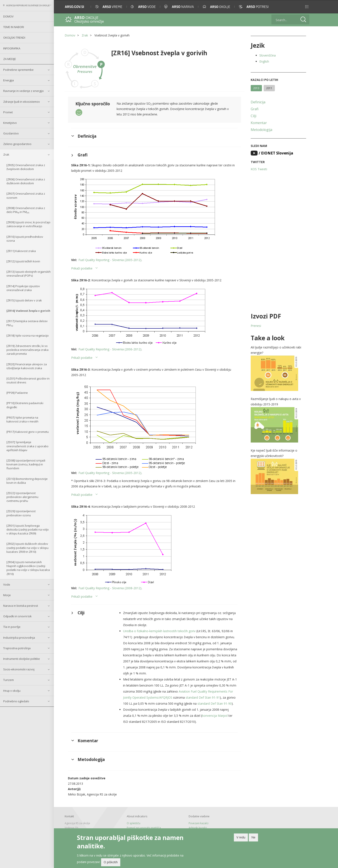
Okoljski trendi (14, 38)
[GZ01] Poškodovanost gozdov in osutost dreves (28, 380)
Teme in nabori (14, 27)
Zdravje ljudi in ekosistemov (22, 102)
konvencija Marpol (215, 716)
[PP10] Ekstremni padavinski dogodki (25, 405)
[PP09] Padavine (17, 393)
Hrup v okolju (12, 691)
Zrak (6, 154)
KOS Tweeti (259, 169)
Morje (7, 595)
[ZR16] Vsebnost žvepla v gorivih (28, 311)
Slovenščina (268, 55)
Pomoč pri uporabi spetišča (144, 828)
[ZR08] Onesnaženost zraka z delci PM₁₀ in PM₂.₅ (26, 210)
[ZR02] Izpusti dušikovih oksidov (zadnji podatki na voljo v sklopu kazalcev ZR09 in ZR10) (27, 548)
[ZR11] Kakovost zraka (21, 251)
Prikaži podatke (82, 268)
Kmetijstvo (10, 123)
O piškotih (111, 863)
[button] (307, 7)
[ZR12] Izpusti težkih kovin (23, 261)
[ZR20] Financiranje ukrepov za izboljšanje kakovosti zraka (27, 366)
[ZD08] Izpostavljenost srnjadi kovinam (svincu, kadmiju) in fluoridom (26, 464)
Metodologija (261, 130)
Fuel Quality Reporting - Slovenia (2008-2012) (110, 588)
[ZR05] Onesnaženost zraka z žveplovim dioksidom (26, 167)
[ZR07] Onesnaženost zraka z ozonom (26, 195)
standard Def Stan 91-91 (203, 697)
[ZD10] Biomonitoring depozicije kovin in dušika (27, 481)
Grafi (255, 109)
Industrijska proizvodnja (19, 638)
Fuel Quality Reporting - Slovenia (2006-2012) (110, 349)
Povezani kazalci (199, 823)
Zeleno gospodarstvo (17, 144)
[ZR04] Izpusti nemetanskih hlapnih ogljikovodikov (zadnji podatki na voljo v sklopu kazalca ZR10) (28, 568)
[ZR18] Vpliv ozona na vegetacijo (28, 336)
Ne (253, 838)
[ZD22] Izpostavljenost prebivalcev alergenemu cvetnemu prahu (22, 497)
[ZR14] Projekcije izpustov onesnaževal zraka (23, 288)
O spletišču (134, 823)
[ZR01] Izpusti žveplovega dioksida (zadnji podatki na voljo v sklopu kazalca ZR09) (28, 529)
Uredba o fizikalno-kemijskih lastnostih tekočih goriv (159, 631)
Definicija (258, 102)
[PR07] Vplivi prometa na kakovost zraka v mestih (22, 419)
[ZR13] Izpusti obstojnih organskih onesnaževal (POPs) (29, 274)
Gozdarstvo (11, 133)
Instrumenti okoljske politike (22, 659)
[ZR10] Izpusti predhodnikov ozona (25, 239)
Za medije (10, 59)
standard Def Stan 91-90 (215, 703)
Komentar (259, 123)
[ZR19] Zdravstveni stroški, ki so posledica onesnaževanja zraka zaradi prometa (27, 350)
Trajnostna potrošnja (17, 648)
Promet (8, 112)
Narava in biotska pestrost (21, 606)
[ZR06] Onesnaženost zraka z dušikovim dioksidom (26, 181)
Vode (7, 584)
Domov (8, 16)
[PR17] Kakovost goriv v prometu (28, 432)
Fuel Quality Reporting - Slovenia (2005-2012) (110, 260)
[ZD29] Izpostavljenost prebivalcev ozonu (21, 513)
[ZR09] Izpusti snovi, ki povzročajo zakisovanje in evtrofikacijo (28, 224)
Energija (9, 80)
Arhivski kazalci (198, 828)
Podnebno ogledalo (16, 701)
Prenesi (256, 326)
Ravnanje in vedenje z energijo (23, 91)
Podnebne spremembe (18, 70)
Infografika (12, 48)
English (264, 61)
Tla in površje (12, 627)
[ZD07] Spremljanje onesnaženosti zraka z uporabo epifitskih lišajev (27, 446)
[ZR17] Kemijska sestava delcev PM (27, 323)
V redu (241, 838)
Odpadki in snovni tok (17, 616)
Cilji (253, 116)
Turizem (9, 680)
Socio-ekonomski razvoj (19, 669)
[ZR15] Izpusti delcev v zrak (24, 300)
